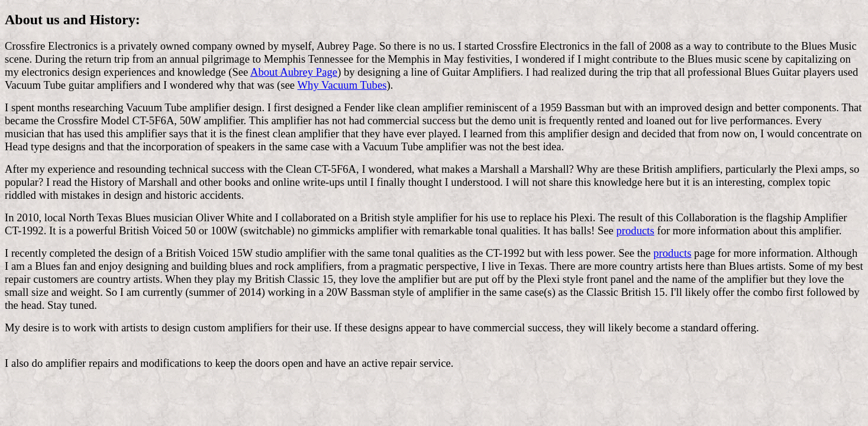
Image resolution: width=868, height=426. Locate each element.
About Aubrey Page (294, 72)
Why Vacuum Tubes (342, 85)
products (635, 230)
